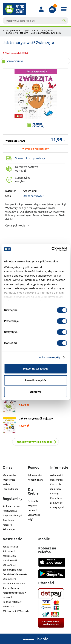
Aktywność (48, 30)
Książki (25, 30)
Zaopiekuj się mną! (12, 570)
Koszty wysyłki (58, 507)
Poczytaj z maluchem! (14, 583)
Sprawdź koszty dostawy (30, 158)
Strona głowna (10, 30)
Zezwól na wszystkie (36, 369)
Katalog (54, 493)
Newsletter (34, 501)
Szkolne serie (9, 579)
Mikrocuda (8, 606)
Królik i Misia (9, 556)
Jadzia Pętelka (10, 547)
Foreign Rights (10, 489)
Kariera (6, 484)
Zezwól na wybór (35, 380)
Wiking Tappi (9, 565)
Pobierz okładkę (38, 125)
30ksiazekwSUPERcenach (16, 611)
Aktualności (56, 475)
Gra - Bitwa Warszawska (15, 574)
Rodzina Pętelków (12, 602)
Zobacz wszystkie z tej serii (35, 442)
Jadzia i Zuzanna (11, 588)
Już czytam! (9, 551)
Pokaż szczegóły (50, 357)
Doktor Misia (57, 480)
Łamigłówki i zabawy (17, 33)
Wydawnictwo (10, 475)
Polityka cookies (11, 506)
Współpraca (9, 480)
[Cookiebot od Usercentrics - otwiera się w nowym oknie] (51, 249)
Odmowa (35, 392)
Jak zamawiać (35, 475)
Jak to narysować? (34, 196)
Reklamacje (9, 529)
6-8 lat (35, 30)
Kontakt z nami (35, 480)
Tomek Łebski (10, 560)
